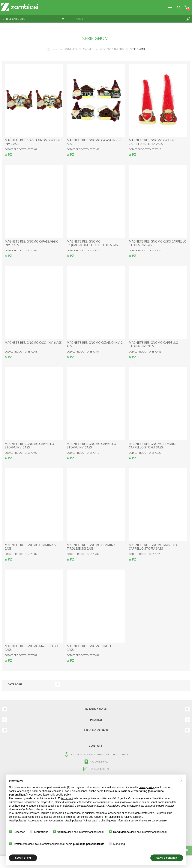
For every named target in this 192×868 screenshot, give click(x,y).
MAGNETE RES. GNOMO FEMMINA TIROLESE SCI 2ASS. (91, 547)
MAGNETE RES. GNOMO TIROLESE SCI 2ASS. (94, 648)
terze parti (67, 798)
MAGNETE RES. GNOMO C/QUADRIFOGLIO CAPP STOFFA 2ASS (93, 243)
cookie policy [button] (63, 795)
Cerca (188, 19)
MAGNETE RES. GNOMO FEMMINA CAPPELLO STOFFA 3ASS (153, 446)
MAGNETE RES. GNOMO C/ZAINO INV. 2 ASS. (95, 344)
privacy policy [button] (147, 787)
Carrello (187, 8)
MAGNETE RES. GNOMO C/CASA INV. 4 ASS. (94, 142)
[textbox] (128, 19)
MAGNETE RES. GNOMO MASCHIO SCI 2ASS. (31, 648)
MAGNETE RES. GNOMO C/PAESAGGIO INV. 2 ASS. (32, 243)
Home (54, 49)
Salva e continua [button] (167, 858)
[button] (181, 781)
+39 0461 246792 (99, 762)
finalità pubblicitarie (50, 806)
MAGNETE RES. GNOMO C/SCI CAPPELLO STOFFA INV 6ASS (158, 243)
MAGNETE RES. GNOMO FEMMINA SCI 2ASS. (32, 547)
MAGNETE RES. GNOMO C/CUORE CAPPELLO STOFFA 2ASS (153, 142)
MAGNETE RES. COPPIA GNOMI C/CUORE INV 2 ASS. (33, 142)
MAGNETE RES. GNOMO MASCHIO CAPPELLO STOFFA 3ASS (153, 547)
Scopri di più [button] (23, 858)
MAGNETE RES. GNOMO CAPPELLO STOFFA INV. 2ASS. (153, 344)
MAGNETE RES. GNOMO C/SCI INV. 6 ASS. (33, 343)
